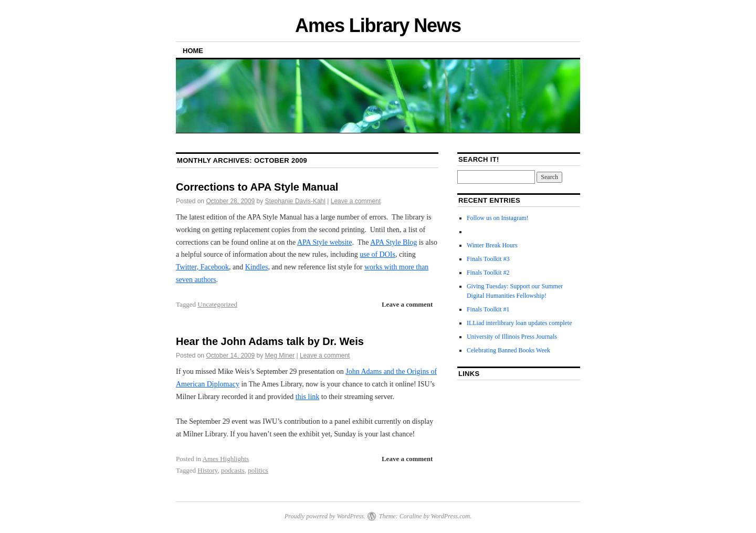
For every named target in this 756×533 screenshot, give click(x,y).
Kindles (257, 267)
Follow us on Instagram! (498, 218)
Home (193, 51)
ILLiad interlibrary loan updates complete (519, 323)
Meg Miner (280, 356)
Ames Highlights (226, 459)
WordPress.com (450, 516)
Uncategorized (217, 304)
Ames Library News (378, 25)
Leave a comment (356, 201)
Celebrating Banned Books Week (508, 350)
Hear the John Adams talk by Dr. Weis (270, 341)
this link (308, 397)
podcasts (233, 470)
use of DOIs (377, 254)
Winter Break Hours (492, 245)
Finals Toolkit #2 (488, 273)
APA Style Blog (393, 242)
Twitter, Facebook (202, 267)
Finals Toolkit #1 (488, 309)
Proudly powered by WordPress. (325, 516)
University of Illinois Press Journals (512, 337)
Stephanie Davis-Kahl (295, 201)
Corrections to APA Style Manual (257, 187)
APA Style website (325, 242)
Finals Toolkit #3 (488, 259)
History (207, 470)
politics (258, 470)
